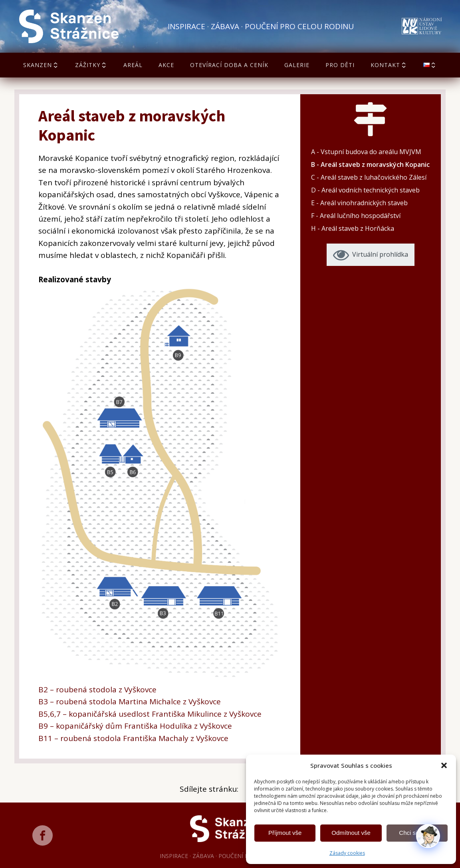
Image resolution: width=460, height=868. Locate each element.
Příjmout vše (285, 833)
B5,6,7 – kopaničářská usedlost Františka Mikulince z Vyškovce (150, 714)
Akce (166, 65)
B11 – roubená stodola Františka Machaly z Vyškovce (133, 738)
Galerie (297, 65)
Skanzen (41, 65)
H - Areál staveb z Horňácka (353, 228)
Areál (133, 65)
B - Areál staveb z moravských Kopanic (370, 164)
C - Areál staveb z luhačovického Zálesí (369, 177)
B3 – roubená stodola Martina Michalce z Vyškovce (130, 702)
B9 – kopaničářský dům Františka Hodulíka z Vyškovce (135, 726)
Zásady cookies (347, 853)
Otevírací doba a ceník (229, 65)
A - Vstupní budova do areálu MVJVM (366, 152)
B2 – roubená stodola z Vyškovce (97, 690)
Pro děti (340, 65)
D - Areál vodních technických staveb (365, 190)
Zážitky (91, 65)
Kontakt (389, 65)
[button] (444, 765)
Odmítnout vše (351, 833)
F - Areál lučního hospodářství (356, 216)
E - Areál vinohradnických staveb (359, 203)
